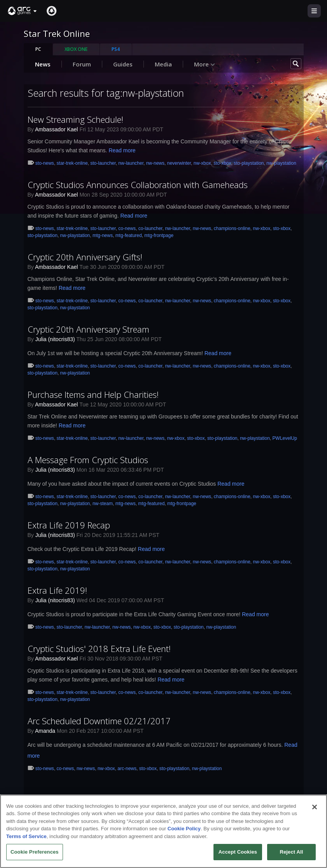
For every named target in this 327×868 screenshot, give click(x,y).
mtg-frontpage (159, 235)
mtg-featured (129, 235)
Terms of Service (26, 836)
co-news (127, 228)
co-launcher (150, 228)
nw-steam (103, 504)
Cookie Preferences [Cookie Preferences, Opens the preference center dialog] (35, 852)
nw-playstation (281, 163)
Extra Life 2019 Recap (69, 525)
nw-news (155, 163)
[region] (163, 831)
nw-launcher (131, 163)
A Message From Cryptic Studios (88, 460)
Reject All (291, 852)
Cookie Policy (184, 829)
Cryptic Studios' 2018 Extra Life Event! (99, 648)
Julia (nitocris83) (55, 339)
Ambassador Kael (57, 129)
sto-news (45, 163)
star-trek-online (72, 163)
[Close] (315, 807)
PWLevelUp (285, 438)
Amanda (45, 731)
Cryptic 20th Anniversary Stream (88, 329)
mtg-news (103, 235)
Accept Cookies (238, 852)
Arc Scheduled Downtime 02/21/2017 (99, 721)
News (43, 64)
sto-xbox (222, 163)
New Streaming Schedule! (75, 119)
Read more (122, 150)
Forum (82, 64)
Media (163, 64)
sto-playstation (249, 163)
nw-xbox (202, 163)
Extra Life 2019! (57, 590)
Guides (123, 64)
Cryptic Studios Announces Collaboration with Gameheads (138, 185)
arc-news (127, 769)
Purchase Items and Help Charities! (93, 394)
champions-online (232, 228)
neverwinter (179, 163)
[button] (23, 11)
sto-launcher (103, 163)
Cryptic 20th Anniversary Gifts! (85, 257)
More (205, 64)
